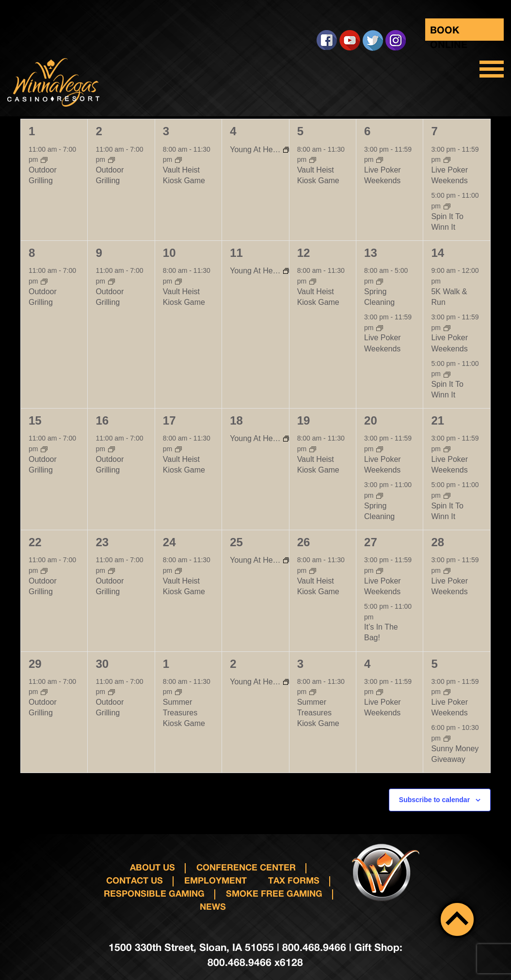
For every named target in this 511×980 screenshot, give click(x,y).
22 (35, 542)
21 (438, 420)
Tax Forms (294, 880)
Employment (216, 880)
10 (169, 253)
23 (102, 542)
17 (169, 420)
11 (236, 253)
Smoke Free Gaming (274, 893)
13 (371, 253)
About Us (152, 867)
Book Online (449, 32)
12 (304, 253)
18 (236, 420)
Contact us (135, 880)
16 (102, 420)
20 (371, 420)
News (213, 906)
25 (236, 542)
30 (102, 664)
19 (304, 420)
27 (371, 542)
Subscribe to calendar (434, 800)
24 (169, 542)
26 (304, 542)
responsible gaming (154, 893)
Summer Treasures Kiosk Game (184, 713)
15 (35, 420)
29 (35, 664)
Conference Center (246, 867)
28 (438, 542)
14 (438, 253)
